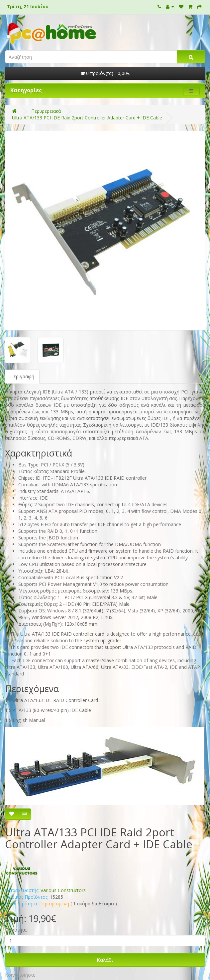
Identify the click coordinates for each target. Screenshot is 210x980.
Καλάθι (105, 960)
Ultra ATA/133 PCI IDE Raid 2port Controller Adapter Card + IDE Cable (87, 118)
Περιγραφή (22, 376)
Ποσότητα (16, 930)
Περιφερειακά (46, 111)
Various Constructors (63, 890)
